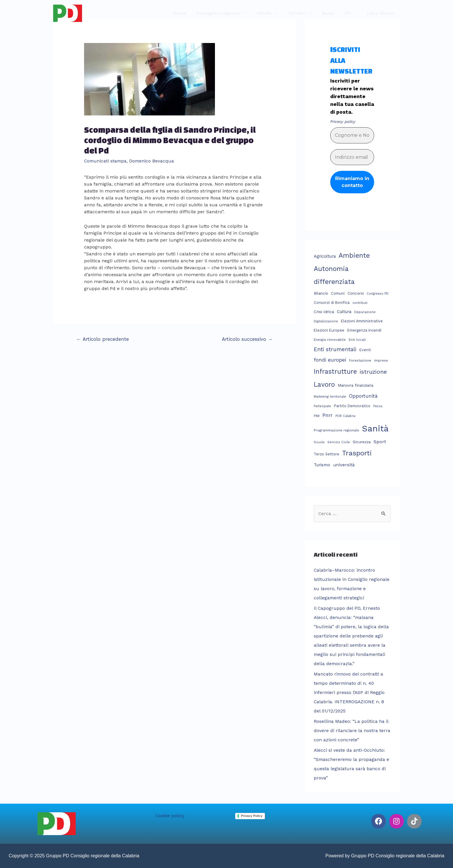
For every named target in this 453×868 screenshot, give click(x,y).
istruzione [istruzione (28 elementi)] (373, 372)
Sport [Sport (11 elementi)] (380, 441)
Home (187, 13)
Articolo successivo (247, 339)
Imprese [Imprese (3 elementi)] (381, 360)
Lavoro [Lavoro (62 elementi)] (324, 385)
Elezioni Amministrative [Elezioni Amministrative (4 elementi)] (362, 321)
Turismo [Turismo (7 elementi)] (322, 465)
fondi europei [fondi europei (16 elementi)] (330, 360)
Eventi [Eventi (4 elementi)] (365, 350)
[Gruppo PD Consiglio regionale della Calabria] (68, 13)
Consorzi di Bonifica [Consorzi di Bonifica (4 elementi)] (332, 303)
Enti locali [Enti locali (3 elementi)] (357, 340)
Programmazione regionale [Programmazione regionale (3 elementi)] (336, 430)
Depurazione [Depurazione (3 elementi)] (365, 312)
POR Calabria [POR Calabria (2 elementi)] (345, 416)
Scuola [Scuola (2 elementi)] (319, 442)
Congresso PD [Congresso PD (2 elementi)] (378, 294)
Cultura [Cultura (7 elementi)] (344, 312)
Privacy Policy (252, 816)
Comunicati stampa (106, 161)
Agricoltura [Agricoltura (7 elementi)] (325, 256)
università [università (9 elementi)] (344, 465)
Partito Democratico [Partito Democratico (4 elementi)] (352, 406)
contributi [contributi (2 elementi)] (360, 303)
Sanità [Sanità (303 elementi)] (375, 429)
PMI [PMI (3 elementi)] (317, 416)
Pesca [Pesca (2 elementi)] (378, 406)
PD (349, 13)
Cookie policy (170, 816)
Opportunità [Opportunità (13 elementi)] (363, 396)
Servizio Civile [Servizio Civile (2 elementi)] (339, 442)
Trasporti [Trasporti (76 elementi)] (357, 453)
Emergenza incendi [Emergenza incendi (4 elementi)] (364, 330)
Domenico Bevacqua (153, 161)
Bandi (331, 13)
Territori (301, 13)
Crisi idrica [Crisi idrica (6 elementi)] (324, 312)
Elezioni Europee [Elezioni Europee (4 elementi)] (329, 330)
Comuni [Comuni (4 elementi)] (338, 293)
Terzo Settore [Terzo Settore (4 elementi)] (326, 454)
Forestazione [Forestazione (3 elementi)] (360, 360)
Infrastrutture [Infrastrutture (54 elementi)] (335, 371)
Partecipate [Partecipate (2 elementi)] (322, 406)
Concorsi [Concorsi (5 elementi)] (356, 293)
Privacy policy (342, 121)
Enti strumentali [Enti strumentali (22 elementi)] (335, 349)
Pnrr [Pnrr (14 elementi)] (327, 415)
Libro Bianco (381, 13)
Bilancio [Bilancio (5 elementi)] (321, 293)
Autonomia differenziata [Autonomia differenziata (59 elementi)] (334, 275)
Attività (269, 13)
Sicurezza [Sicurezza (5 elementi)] (362, 442)
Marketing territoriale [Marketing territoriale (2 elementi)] (330, 397)
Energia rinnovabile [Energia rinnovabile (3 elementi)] (330, 340)
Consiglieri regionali (225, 13)
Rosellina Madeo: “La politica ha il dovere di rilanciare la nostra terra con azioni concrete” (352, 730)
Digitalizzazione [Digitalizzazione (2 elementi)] (326, 321)
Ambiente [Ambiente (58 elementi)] (354, 256)
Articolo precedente (103, 339)
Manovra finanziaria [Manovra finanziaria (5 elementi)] (355, 385)
